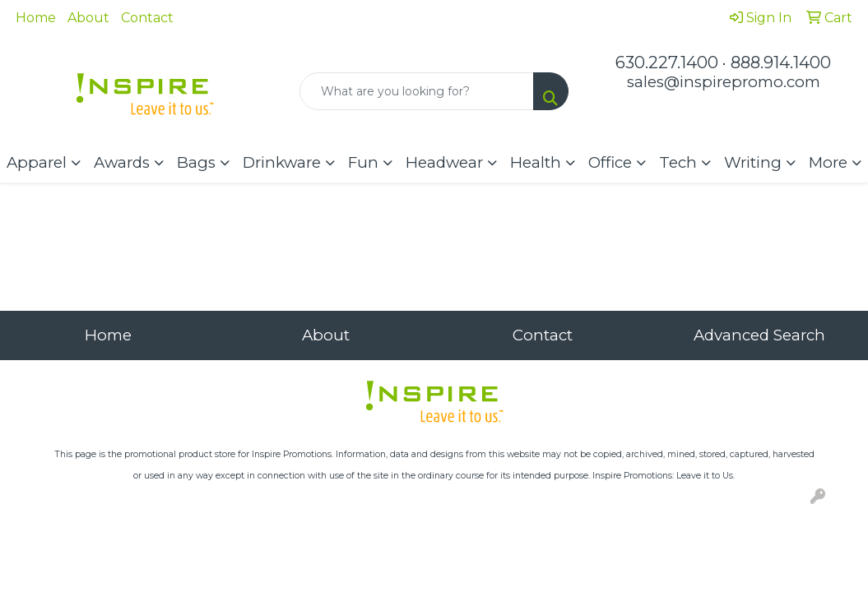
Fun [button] (363, 162)
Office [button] (610, 162)
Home (36, 18)
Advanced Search (759, 335)
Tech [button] (678, 162)
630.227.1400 (667, 62)
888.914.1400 (781, 62)
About (88, 18)
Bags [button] (196, 162)
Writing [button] (753, 162)
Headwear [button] (444, 162)
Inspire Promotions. (292, 454)
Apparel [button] (37, 162)
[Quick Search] (417, 91)
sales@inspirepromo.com (724, 82)
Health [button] (536, 162)
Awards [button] (122, 162)
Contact (147, 18)
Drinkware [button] (282, 162)
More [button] (828, 162)
